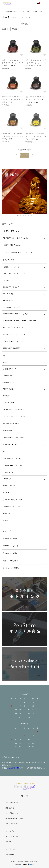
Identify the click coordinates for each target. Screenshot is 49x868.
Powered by (24, 864)
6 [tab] (31, 216)
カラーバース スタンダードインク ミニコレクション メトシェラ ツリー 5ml (13, 100)
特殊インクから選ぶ (10, 561)
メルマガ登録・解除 (12, 836)
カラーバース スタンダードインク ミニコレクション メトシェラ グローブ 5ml (36, 100)
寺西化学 (6, 396)
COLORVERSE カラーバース (16, 11)
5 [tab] (29, 216)
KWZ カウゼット (9, 294)
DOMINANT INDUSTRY (12, 348)
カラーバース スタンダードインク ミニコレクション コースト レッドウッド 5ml (13, 63)
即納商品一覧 (8, 431)
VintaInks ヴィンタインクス (13, 327)
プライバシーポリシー (13, 824)
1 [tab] (18, 216)
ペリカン (6, 521)
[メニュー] (45, 4)
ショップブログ (11, 831)
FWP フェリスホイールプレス (14, 274)
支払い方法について (12, 813)
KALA (5, 362)
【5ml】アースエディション (34, 11)
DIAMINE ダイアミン (11, 280)
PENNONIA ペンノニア (11, 307)
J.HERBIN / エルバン (11, 445)
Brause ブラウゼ (9, 486)
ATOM (11, 842)
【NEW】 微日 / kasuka (12, 245)
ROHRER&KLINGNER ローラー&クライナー (19, 321)
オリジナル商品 (9, 260)
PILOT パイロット (9, 389)
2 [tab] (21, 216)
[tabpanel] (24, 191)
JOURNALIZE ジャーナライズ (14, 334)
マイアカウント (11, 849)
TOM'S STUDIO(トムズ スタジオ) (15, 238)
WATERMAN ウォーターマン (13, 409)
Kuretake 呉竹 (8, 376)
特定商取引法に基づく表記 (14, 818)
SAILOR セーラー (9, 382)
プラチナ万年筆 (9, 402)
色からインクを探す (10, 553)
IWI (4, 355)
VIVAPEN (6, 513)
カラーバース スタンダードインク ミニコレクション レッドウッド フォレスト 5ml (36, 63)
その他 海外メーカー (10, 369)
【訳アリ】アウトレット (12, 231)
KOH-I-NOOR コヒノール (13, 465)
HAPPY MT (7, 479)
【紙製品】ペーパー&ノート (13, 267)
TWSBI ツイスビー (10, 472)
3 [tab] (23, 216)
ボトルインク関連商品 (11, 568)
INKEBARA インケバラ (11, 287)
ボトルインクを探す (10, 538)
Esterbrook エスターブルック (14, 438)
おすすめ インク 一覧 (11, 546)
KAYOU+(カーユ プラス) (12, 458)
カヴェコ (6, 451)
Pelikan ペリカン (9, 300)
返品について (10, 808)
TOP (4, 11)
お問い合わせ (10, 854)
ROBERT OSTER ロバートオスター (16, 314)
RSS (7, 842)
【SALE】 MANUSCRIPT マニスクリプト (18, 252)
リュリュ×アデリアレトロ (12, 500)
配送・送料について (12, 803)
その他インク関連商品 (11, 423)
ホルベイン (7, 493)
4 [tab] (26, 216)
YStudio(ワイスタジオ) (11, 506)
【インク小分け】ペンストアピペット (17, 416)
